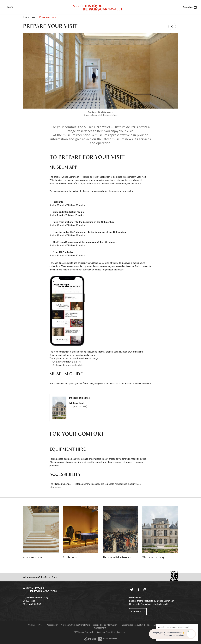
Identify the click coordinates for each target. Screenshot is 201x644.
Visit (34, 17)
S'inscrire (138, 612)
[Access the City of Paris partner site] (108, 639)
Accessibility (52, 625)
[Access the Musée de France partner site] (90, 639)
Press (41, 625)
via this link (76, 362)
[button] (173, 26)
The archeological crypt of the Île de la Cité (139, 625)
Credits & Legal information (105, 625)
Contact (32, 625)
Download (84, 405)
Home (26, 17)
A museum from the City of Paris (75, 625)
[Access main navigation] (8, 7)
